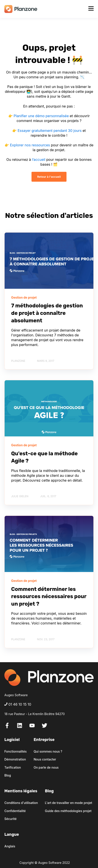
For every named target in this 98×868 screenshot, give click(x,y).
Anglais (10, 846)
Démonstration (15, 759)
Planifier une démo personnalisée (41, 116)
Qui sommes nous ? (48, 751)
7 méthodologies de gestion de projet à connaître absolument (47, 313)
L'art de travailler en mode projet (68, 803)
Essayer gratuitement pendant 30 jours (50, 131)
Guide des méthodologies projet (68, 811)
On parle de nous (46, 767)
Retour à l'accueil (49, 177)
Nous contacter (45, 759)
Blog (8, 775)
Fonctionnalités (16, 751)
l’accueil (39, 160)
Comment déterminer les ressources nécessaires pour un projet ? (49, 596)
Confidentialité (15, 811)
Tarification (13, 767)
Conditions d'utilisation (21, 803)
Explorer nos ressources (30, 145)
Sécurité (10, 819)
